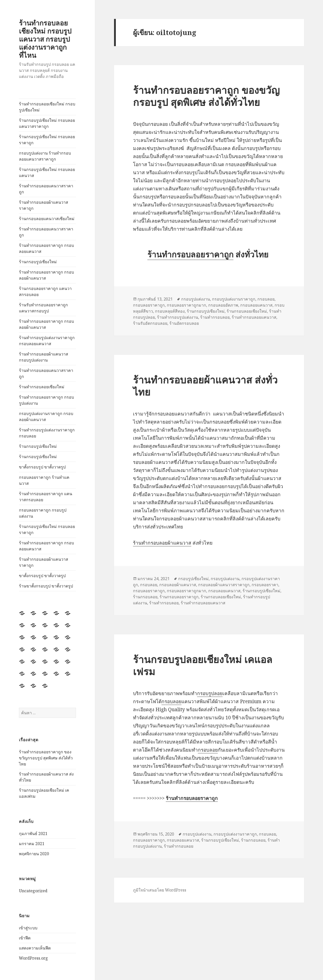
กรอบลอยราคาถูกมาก (186, 305)
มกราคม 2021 (32, 844)
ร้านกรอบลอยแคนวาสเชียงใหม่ (47, 219)
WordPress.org (33, 958)
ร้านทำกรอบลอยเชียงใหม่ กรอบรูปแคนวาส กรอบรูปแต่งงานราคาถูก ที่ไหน (45, 39)
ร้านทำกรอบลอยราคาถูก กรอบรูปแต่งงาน (46, 400)
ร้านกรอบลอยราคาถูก (179, 597)
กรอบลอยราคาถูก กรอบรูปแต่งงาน (43, 513)
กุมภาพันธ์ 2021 (33, 834)
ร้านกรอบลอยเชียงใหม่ (247, 311)
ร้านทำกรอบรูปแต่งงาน (178, 317)
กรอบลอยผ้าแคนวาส (178, 585)
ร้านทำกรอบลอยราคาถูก (190, 254)
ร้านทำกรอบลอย (215, 317)
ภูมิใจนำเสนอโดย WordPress (160, 890)
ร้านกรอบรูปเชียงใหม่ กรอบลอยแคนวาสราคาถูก (47, 123)
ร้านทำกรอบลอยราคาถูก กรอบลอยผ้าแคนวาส (46, 275)
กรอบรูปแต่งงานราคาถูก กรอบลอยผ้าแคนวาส (46, 417)
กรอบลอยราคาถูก (149, 305)
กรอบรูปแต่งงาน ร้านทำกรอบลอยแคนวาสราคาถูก (45, 156)
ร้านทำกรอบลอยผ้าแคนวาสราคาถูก (44, 205)
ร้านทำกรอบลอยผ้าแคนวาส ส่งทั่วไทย (205, 386)
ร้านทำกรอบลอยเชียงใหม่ (42, 387)
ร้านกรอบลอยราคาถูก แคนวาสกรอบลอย (45, 291)
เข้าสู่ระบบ (28, 928)
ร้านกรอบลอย (145, 597)
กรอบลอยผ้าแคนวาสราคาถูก (224, 585)
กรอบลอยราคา (265, 585)
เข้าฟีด (25, 938)
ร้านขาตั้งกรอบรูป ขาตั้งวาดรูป (46, 586)
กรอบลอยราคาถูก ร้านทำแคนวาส (44, 480)
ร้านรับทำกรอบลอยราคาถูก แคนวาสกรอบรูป (43, 308)
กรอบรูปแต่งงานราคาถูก (234, 299)
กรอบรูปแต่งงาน (196, 299)
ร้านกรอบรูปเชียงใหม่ (38, 262)
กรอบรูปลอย (210, 693)
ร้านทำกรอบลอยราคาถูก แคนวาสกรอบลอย (46, 497)
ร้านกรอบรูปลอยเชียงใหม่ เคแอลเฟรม (203, 665)
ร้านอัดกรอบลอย (184, 323)
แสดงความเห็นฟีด (35, 948)
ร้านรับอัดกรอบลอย (150, 323)
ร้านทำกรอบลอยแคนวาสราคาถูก (46, 189)
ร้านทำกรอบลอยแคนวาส (254, 317)
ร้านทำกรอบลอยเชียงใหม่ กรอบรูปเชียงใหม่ (47, 107)
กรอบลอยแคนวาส (256, 305)
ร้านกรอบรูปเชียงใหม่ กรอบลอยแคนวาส (47, 172)
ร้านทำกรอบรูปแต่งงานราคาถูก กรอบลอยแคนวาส (47, 341)
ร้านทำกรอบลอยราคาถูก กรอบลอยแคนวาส (46, 248)
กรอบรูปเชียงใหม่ (193, 579)
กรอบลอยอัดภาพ (223, 305)
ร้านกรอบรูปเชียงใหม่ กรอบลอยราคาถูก (47, 140)
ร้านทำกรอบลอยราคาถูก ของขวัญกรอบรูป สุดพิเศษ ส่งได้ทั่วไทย (46, 758)
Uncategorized (33, 891)
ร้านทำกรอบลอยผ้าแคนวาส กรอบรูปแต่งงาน (44, 357)
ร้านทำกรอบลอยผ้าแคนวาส (162, 543)
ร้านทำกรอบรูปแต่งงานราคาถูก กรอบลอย (47, 433)
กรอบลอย (266, 299)
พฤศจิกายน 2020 (34, 854)
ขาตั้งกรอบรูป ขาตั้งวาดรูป (42, 467)
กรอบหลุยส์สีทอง (170, 311)
